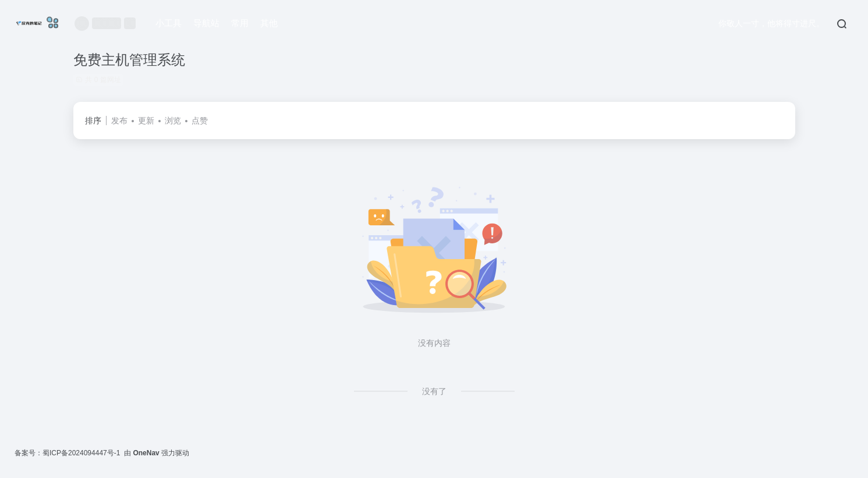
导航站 (206, 23)
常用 (240, 23)
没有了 (434, 391)
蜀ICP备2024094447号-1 (81, 453)
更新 (146, 121)
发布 (119, 121)
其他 (269, 23)
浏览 (173, 121)
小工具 (169, 23)
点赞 (200, 121)
